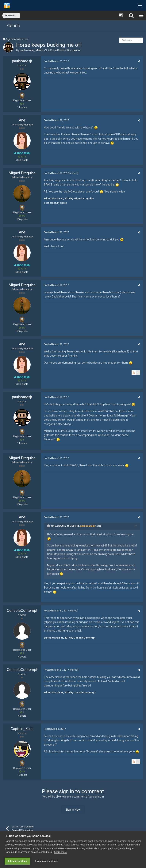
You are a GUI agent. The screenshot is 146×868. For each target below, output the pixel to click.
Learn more (60, 852)
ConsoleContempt (22, 610)
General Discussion (69, 50)
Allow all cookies (17, 861)
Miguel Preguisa (22, 173)
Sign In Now (73, 810)
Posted (56, 61)
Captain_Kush (22, 729)
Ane (22, 120)
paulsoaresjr (27, 50)
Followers (127, 40)
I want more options (46, 861)
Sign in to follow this (17, 39)
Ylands (13, 26)
